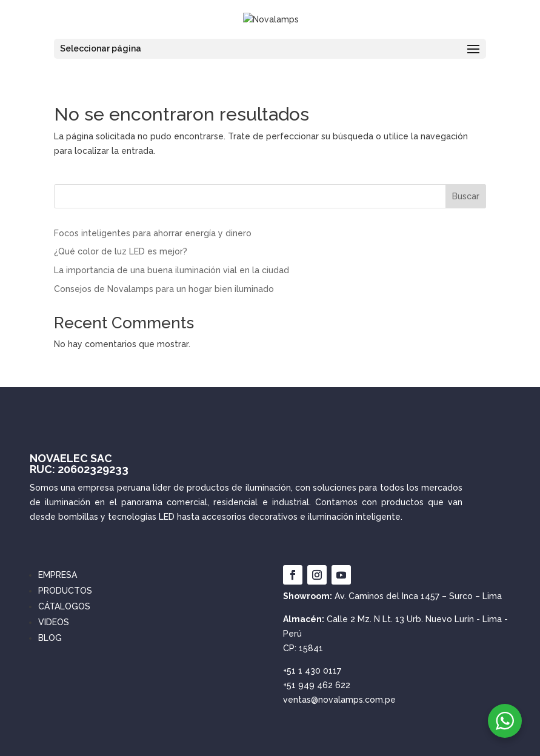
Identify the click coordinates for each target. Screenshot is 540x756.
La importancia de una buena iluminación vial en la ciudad (172, 270)
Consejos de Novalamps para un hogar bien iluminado (164, 289)
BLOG (50, 638)
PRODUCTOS (65, 591)
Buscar (466, 196)
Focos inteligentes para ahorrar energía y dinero (153, 233)
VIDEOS (54, 622)
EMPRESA (58, 575)
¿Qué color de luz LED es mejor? (121, 251)
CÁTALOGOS (64, 606)
